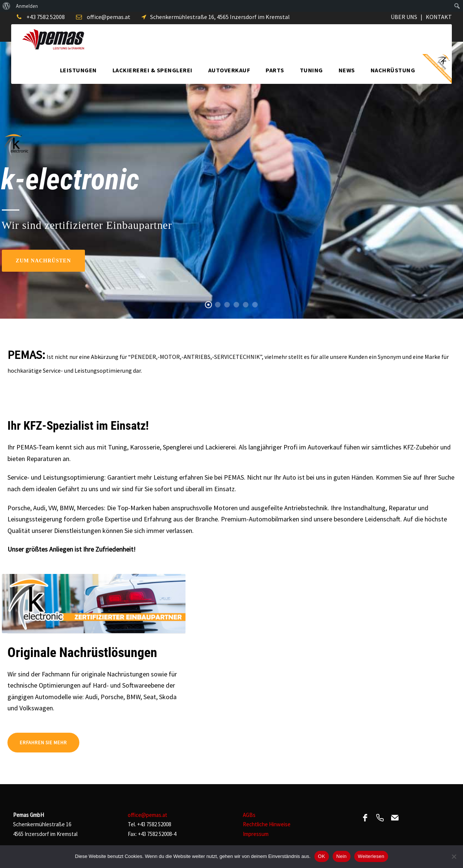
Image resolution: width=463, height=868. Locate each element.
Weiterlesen (371, 856)
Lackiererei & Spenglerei (153, 70)
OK (322, 856)
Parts (275, 70)
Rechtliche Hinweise (267, 824)
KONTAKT (439, 17)
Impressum (256, 834)
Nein (342, 856)
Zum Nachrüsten (43, 261)
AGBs (249, 815)
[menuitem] (7, 6)
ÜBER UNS (404, 17)
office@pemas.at (109, 17)
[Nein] (454, 856)
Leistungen (78, 70)
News (347, 70)
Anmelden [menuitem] (27, 6)
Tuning (311, 70)
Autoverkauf (229, 70)
